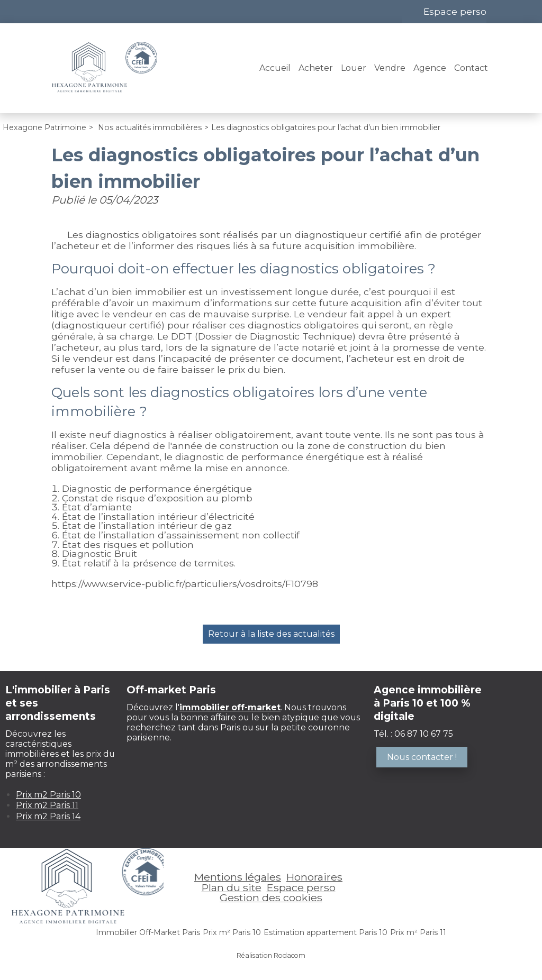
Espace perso (455, 11)
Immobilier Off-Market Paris (148, 932)
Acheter (316, 68)
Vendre (390, 68)
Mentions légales (238, 877)
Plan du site (232, 887)
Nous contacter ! (422, 757)
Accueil (275, 68)
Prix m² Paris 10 (232, 932)
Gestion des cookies (271, 897)
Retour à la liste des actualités (271, 634)
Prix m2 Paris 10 (48, 795)
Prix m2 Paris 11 (47, 805)
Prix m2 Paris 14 (48, 816)
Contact (471, 68)
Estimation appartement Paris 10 (326, 932)
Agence (430, 68)
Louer (354, 68)
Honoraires (314, 877)
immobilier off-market (230, 707)
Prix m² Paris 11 (418, 932)
